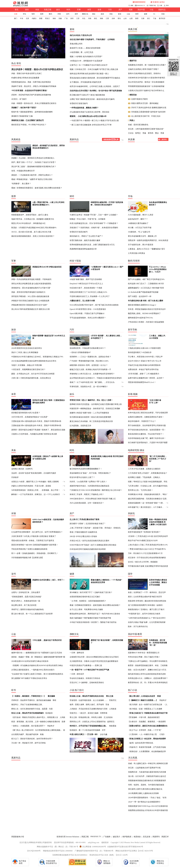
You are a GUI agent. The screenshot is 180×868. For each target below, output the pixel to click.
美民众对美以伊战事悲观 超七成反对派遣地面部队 (31, 284)
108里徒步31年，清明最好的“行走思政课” (86, 61)
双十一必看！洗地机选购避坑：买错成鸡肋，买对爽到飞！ (35, 553)
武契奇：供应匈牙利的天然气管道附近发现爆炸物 (31, 95)
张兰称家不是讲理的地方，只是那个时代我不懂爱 (148, 443)
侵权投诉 (105, 842)
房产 (120, 10)
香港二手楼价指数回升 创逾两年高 (83, 532)
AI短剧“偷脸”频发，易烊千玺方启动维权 (86, 279)
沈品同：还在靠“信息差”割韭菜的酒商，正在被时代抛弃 (34, 473)
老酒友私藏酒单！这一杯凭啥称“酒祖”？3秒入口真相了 (150, 503)
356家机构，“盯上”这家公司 (139, 232)
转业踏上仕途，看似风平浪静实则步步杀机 (87, 696)
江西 (107, 18)
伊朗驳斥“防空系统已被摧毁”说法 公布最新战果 (30, 301)
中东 (22, 18)
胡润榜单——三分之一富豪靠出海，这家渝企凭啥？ (90, 357)
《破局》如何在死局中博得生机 (141, 743)
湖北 (96, 18)
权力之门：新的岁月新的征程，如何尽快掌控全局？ (32, 739)
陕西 (137, 18)
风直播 (131, 139)
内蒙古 (34, 18)
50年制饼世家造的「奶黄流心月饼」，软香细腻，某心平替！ (36, 490)
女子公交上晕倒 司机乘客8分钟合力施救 (86, 609)
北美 (27, 18)
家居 (120, 14)
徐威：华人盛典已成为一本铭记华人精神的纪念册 (148, 763)
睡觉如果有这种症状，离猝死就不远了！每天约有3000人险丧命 (95, 614)
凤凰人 (132, 120)
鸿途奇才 (51, 726)
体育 (89, 10)
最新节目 (133, 61)
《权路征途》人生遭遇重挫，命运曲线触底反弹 (147, 751)
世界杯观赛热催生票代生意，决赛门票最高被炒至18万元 (92, 245)
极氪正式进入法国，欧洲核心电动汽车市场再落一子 (90, 369)
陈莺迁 (138, 133)
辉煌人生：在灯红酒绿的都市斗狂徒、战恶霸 (29, 709)
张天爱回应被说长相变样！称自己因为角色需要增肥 (90, 417)
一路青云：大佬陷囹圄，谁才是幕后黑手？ (28, 726)
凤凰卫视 (48, 10)
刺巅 (42, 734)
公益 (128, 14)
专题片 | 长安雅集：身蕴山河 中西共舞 (27, 365)
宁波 (155, 18)
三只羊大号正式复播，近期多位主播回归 (144, 469)
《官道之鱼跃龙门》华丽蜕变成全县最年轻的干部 (148, 713)
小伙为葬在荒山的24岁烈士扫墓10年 (92, 116)
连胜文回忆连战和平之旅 (139, 54)
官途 (107, 705)
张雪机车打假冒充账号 (79, 103)
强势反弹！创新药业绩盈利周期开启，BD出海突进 (148, 240)
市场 (130, 196)
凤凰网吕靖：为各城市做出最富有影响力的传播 (147, 772)
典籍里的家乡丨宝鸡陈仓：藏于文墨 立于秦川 (146, 609)
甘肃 (143, 18)
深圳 (72, 18)
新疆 (41, 18)
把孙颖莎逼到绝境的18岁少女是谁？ (26, 413)
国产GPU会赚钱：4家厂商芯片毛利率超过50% (146, 279)
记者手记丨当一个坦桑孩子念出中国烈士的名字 (89, 65)
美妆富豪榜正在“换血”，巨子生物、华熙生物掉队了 (90, 473)
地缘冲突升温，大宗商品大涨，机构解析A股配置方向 (33, 219)
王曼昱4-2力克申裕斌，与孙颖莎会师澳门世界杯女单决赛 (34, 434)
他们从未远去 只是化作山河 (81, 35)
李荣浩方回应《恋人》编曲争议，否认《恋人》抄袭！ (91, 400)
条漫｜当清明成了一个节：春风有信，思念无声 (147, 592)
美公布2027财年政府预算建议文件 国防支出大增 (30, 309)
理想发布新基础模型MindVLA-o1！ (142, 382)
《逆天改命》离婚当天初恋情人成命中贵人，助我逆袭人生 (35, 717)
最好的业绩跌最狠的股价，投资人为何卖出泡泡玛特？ (33, 236)
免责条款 (137, 837)
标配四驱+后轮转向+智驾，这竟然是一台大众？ (89, 365)
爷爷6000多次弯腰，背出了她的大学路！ (144, 657)
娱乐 (58, 10)
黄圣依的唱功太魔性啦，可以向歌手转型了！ (146, 434)
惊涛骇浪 (49, 713)
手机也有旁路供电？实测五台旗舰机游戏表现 (29, 549)
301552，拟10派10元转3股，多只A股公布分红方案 (31, 232)
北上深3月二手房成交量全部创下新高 (84, 519)
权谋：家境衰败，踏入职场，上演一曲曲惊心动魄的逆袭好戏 (36, 722)
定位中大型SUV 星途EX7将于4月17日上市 (145, 361)
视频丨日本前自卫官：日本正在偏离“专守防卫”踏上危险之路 (94, 69)
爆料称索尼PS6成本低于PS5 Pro (140, 318)
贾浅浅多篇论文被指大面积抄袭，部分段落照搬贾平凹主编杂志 (95, 78)
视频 (131, 10)
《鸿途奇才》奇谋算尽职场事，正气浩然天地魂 (147, 747)
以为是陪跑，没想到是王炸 (80, 426)
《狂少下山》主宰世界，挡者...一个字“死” (145, 730)
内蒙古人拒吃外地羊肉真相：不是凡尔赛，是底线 (31, 486)
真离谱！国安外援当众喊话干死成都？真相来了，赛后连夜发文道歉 (38, 430)
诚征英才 (116, 837)
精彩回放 (133, 95)
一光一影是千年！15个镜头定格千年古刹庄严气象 (89, 670)
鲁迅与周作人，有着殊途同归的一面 (26, 601)
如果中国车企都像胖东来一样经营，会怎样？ (146, 378)
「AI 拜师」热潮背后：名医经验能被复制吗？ (88, 601)
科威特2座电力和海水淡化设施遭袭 (25, 78)
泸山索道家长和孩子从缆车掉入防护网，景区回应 (90, 112)
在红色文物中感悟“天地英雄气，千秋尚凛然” (88, 39)
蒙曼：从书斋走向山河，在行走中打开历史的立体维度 (33, 374)
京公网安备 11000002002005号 (94, 847)
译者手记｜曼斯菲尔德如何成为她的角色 (28, 609)
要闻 (72, 29)
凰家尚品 (162, 10)
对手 (104, 730)
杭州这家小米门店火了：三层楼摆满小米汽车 (146, 284)
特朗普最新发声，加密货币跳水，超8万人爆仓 (30, 215)
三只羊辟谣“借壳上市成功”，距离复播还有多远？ (148, 473)
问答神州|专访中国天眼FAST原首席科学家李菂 (147, 78)
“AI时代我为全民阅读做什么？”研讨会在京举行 (147, 618)
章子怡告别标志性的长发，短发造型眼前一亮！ (147, 430)
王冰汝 (131, 133)
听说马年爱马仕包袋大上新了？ (82, 477)
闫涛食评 (15, 477)
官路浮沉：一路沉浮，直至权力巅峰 (84, 713)
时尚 (68, 10)
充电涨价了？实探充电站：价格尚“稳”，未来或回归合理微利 (94, 228)
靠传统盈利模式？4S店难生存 (140, 352)
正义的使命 (108, 717)
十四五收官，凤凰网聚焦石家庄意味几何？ (28, 369)
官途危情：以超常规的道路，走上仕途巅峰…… (89, 700)
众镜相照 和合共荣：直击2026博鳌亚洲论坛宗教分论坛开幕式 (94, 657)
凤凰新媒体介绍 (18, 837)
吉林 (113, 18)
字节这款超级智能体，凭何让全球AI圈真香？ (88, 318)
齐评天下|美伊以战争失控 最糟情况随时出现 (149, 108)
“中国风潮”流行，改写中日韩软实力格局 (144, 614)
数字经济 (162, 18)
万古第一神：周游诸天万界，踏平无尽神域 (28, 743)
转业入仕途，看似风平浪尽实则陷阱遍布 (28, 713)
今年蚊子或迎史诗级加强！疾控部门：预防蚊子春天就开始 (93, 622)
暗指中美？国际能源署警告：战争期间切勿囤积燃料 (32, 112)
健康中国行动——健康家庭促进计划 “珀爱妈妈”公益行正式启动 (37, 653)
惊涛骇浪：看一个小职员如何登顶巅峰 (85, 730)
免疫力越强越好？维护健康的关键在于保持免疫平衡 (90, 618)
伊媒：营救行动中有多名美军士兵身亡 (27, 73)
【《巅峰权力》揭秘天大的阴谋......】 (143, 700)
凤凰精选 (16, 139)
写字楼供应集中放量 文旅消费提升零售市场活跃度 (148, 566)
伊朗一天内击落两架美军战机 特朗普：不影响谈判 (31, 279)
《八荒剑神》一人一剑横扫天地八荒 (142, 734)
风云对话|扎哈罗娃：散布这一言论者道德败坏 (146, 82)
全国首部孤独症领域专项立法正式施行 (85, 597)
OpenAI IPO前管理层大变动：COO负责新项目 (88, 309)
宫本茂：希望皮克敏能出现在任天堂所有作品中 (147, 309)
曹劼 (157, 133)
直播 (16, 14)
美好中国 (141, 10)
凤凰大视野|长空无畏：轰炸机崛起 (145, 103)
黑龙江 (48, 18)
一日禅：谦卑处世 (77, 653)
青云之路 (110, 696)
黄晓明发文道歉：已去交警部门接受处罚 (28, 120)
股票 (42, 14)
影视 (130, 394)
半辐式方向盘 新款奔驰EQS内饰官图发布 (144, 365)
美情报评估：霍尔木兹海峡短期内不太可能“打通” (31, 288)
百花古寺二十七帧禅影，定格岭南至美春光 (87, 683)
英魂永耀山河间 (76, 44)
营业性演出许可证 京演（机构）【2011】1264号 (108, 855)
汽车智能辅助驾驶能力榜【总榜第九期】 (28, 558)
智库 (33, 14)
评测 (59, 14)
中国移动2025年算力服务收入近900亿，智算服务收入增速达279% (37, 357)
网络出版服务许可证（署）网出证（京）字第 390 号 (58, 847)
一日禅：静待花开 (77, 674)
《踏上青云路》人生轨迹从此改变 (141, 696)
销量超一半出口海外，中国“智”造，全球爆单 (88, 219)
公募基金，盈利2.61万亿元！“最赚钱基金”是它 (147, 249)
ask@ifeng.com (93, 842)
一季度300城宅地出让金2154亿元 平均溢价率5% (147, 549)
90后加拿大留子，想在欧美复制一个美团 (86, 288)
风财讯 (131, 513)
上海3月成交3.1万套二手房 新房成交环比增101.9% (148, 545)
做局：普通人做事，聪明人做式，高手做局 (87, 705)
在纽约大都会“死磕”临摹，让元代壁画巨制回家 (147, 622)
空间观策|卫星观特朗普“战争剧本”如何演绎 (148, 112)
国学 (76, 14)
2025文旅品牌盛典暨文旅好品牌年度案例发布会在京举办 (34, 361)
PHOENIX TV (141, 6)
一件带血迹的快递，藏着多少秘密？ (84, 108)
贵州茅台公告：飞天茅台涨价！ (141, 490)
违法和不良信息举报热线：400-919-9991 (70, 842)
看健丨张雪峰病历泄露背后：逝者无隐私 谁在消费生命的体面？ (37, 188)
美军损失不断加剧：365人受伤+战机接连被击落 (30, 296)
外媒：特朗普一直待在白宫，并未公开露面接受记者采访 (34, 103)
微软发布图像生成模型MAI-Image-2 (142, 305)
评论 (24, 14)
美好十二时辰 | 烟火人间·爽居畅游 (25, 352)
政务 (100, 10)
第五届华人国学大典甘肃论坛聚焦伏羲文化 (145, 789)
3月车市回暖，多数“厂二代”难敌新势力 (144, 374)
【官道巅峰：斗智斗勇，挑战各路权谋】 (144, 717)
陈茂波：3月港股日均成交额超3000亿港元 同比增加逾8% (34, 228)
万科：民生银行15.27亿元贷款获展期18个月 (145, 553)
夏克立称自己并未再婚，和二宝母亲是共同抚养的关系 (91, 421)
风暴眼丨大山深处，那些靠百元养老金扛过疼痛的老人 (33, 158)
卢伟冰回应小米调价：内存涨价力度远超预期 (146, 322)
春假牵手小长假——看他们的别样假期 (85, 48)
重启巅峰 (51, 696)
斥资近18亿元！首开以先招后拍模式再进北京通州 (89, 541)
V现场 (78, 261)
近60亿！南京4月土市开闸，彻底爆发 (143, 562)
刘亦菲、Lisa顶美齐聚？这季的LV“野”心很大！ (88, 482)
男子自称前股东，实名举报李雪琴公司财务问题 (147, 425)
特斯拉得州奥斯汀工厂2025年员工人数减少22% (88, 292)
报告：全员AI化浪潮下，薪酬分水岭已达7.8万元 (147, 670)
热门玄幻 (79, 690)
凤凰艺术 (165, 837)
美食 (111, 14)
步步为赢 (104, 734)
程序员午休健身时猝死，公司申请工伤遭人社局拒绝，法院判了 (95, 86)
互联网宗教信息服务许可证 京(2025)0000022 (70, 855)
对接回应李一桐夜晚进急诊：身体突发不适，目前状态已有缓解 (95, 409)
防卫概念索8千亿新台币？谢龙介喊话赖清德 (87, 95)
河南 (90, 18)
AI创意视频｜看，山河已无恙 (82, 52)
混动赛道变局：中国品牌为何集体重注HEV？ (88, 348)
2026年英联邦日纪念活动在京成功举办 (27, 348)
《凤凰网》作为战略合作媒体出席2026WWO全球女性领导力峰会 (37, 665)
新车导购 (132, 330)
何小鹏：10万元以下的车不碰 (140, 228)
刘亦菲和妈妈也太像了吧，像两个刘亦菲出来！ (147, 438)
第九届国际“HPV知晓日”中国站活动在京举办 (29, 678)
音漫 (163, 14)
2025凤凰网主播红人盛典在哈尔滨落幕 (143, 793)
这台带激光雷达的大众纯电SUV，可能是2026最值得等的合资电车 (96, 378)
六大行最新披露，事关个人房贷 (141, 215)
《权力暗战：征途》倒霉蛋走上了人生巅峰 (145, 709)
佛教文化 (85, 14)
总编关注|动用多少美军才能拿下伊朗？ (144, 69)
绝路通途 (113, 726)
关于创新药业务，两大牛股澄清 (141, 245)
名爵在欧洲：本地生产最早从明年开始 (143, 369)
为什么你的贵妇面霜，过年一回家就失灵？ (87, 503)
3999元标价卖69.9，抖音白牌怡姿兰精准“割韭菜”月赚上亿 (93, 499)
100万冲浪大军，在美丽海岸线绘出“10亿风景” (30, 417)
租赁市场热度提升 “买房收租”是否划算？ (144, 532)
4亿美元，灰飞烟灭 (19, 99)
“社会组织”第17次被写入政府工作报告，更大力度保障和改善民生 (37, 674)
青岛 (119, 18)
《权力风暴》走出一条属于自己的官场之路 (145, 705)
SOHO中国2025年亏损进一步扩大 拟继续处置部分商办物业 (93, 545)
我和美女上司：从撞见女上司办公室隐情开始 (88, 722)
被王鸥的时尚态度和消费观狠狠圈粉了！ (86, 469)
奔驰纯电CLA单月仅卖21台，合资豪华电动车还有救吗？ (92, 374)
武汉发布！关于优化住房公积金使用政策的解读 (147, 558)
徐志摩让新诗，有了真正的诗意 (24, 605)
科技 (37, 10)
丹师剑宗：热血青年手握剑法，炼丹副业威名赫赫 (31, 700)
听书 (14, 690)
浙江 (149, 18)
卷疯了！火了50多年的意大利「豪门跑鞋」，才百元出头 (92, 382)
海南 (54, 18)
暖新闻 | (73, 116)
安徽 (60, 18)
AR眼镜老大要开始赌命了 (138, 223)
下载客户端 (152, 6)
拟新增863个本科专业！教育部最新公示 (144, 653)
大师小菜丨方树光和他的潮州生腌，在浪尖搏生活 (31, 378)
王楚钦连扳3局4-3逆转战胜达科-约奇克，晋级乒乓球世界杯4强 (36, 421)
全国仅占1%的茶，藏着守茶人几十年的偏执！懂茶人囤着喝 (35, 482)
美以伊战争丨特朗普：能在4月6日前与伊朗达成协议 (37, 69)
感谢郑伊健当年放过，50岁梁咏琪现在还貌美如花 (89, 486)
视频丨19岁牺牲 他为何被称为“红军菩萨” (86, 57)
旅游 (102, 14)
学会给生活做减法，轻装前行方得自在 (85, 678)
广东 (66, 18)
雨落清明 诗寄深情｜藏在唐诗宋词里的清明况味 (147, 601)
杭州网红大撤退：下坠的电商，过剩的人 (144, 477)
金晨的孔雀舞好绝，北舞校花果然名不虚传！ (146, 417)
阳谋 (159, 696)
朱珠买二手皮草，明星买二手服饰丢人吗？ (87, 494)
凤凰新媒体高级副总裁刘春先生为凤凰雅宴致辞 (147, 781)
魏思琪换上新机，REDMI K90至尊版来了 (144, 313)
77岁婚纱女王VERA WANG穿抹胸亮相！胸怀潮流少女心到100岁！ (96, 490)
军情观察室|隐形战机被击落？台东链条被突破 (146, 86)
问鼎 (51, 709)
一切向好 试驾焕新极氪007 (80, 352)
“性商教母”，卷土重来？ (21, 184)
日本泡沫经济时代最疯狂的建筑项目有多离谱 (88, 549)
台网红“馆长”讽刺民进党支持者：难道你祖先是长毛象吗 (92, 99)
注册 (161, 6)
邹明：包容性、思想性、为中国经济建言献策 (146, 785)
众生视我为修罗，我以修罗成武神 (25, 734)
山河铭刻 (111, 39)
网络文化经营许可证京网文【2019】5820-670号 (134, 851)
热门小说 (132, 690)
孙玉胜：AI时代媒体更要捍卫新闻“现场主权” (146, 129)
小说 (151, 10)
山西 (131, 18)
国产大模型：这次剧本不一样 (140, 296)
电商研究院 (134, 450)
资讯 (17, 10)
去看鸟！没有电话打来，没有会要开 (26, 592)
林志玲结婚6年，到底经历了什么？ (142, 421)
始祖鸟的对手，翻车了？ (138, 219)
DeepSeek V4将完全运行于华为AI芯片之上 (86, 284)
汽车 (110, 10)
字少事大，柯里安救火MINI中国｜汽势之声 (145, 357)
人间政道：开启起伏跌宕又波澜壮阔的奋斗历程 (89, 709)
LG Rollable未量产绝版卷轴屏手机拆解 (143, 292)
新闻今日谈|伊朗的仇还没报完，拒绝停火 (144, 73)
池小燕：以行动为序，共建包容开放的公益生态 (147, 776)
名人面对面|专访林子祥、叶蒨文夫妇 (146, 116)
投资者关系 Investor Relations (68, 837)
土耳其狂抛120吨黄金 (137, 253)
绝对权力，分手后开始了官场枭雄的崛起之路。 (89, 726)
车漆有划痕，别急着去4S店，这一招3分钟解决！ (89, 387)
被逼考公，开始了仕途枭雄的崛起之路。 (28, 705)
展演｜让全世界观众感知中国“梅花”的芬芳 (145, 597)
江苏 (78, 18)
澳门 (16, 18)
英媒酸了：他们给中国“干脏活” (24, 108)
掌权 (54, 700)
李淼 (144, 133)
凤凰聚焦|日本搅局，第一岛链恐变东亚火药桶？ (147, 65)
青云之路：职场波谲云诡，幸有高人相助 (86, 717)
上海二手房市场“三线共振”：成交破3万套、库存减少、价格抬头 (95, 528)
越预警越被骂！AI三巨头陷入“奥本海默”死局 (146, 288)
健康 (146, 14)
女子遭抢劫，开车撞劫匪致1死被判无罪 (86, 82)
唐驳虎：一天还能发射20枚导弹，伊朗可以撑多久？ (32, 175)
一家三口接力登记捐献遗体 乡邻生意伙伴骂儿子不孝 (91, 125)
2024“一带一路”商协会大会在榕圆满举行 (144, 802)
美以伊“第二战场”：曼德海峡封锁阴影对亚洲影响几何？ (34, 167)
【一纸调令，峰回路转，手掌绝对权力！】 (28, 696)
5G (154, 14)
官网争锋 (104, 713)
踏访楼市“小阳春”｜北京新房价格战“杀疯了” (87, 524)
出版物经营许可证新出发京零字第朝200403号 (125, 847)
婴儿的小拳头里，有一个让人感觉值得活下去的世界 (32, 614)
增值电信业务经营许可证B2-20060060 (58, 851)
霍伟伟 (151, 133)
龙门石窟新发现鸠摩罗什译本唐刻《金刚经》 (146, 605)
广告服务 (107, 837)
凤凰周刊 (156, 837)
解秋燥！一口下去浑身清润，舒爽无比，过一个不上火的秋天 (36, 494)
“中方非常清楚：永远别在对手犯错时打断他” (29, 91)
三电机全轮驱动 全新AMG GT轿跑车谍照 (144, 348)
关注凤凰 (133, 758)
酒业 (94, 14)
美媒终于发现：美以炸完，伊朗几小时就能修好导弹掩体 (34, 86)
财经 (27, 10)
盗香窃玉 (111, 722)
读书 (68, 14)
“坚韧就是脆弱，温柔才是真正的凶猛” (27, 597)
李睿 (162, 133)
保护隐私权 (127, 837)
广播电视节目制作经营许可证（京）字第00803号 (94, 851)
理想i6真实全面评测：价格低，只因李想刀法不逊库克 (33, 541)
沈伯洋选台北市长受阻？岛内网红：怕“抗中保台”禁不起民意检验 (96, 91)
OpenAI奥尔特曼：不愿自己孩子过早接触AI (87, 313)
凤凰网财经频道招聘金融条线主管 (83, 249)
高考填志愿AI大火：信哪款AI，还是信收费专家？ (148, 678)
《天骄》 (162, 734)
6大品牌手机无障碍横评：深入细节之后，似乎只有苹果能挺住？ (37, 532)
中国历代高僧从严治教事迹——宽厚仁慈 (86, 665)
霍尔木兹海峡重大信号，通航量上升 (142, 236)
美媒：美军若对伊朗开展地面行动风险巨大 (28, 292)
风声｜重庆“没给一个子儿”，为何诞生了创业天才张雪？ (34, 162)
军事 (79, 10)
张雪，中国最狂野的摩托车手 (23, 171)
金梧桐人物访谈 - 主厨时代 (22, 469)
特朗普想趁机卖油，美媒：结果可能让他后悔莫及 (31, 82)
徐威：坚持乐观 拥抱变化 (138, 125)
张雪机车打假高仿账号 (79, 232)
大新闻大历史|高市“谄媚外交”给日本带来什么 (146, 91)
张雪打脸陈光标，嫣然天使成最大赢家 (85, 240)
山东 (125, 18)
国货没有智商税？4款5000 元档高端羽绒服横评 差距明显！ (35, 545)
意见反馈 (147, 837)
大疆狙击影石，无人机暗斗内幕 (82, 301)
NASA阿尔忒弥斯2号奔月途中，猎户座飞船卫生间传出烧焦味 (94, 305)
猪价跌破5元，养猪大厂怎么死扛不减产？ (86, 236)
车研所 (136, 261)
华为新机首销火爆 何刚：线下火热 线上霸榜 (146, 301)
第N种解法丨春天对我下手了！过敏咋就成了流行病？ (91, 592)
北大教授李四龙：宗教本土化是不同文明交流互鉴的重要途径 (94, 661)
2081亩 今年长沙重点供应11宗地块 (83, 536)
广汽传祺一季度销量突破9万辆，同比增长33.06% (89, 361)
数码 (50, 14)
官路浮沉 (113, 700)
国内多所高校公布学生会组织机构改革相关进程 (147, 674)
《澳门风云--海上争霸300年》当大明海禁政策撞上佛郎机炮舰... (36, 730)
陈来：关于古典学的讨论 (138, 627)
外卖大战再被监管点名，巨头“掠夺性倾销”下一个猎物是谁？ (94, 223)
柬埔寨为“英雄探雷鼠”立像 (22, 116)
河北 (84, 18)
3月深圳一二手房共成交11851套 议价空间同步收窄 (148, 536)
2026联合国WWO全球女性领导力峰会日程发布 (30, 661)
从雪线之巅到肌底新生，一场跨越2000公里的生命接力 (33, 670)
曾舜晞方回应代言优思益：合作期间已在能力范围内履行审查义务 (96, 404)
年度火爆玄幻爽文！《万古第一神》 (84, 734)
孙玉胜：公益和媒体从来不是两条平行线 (144, 768)
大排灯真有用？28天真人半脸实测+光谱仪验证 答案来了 (34, 536)
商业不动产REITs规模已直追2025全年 (143, 541)
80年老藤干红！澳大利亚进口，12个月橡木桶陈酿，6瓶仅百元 (153, 507)
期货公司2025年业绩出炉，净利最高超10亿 (28, 223)
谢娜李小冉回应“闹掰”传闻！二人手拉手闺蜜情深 (89, 413)
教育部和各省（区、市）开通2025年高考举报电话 (148, 683)
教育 (137, 14)
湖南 (101, 18)
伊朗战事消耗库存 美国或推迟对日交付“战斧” (29, 305)
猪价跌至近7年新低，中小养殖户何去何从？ (29, 125)
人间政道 (113, 709)
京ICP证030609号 (34, 851)
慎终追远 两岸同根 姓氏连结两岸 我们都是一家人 (89, 74)
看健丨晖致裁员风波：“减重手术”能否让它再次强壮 (32, 179)
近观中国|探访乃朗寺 (139, 99)
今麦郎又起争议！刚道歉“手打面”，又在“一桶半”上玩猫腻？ (94, 215)
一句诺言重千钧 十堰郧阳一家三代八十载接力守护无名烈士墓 (94, 120)
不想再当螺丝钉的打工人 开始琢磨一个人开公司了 (90, 296)
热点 (14, 63)
